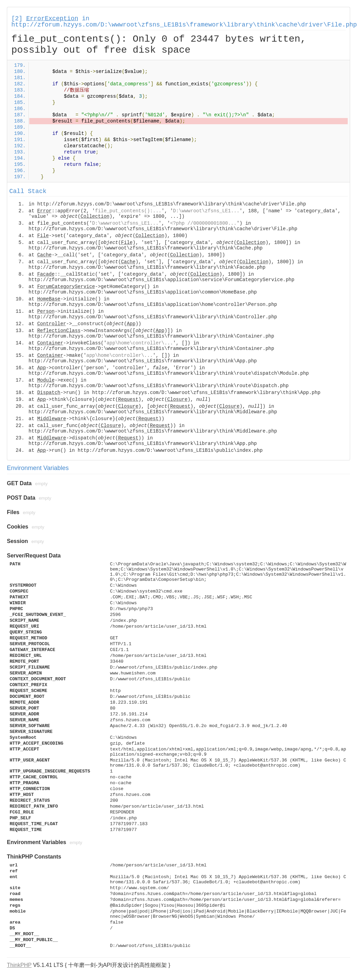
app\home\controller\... (140, 343)
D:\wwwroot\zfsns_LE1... (206, 211)
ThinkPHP (19, 965)
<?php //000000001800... (203, 223)
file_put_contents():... (128, 211)
